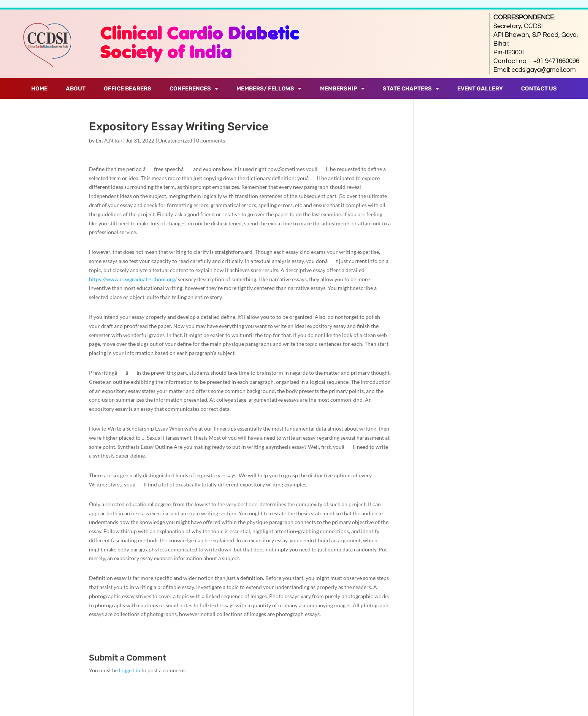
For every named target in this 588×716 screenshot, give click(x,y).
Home (39, 89)
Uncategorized (175, 140)
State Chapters (411, 89)
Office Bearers (128, 89)
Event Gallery (480, 89)
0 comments (211, 140)
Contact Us (539, 89)
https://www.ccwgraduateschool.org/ (133, 279)
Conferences (194, 89)
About (76, 89)
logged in (130, 670)
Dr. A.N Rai (109, 140)
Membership (342, 89)
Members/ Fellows (269, 89)
